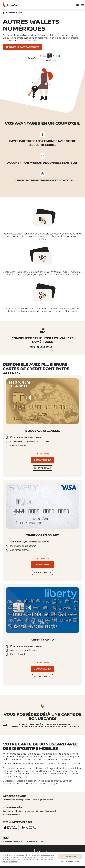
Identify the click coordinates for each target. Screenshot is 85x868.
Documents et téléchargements (16, 800)
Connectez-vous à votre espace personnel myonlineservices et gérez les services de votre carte (45, 726)
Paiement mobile (12, 13)
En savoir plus (42, 468)
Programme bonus (53, 811)
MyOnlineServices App (13, 815)
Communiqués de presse (42, 800)
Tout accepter (70, 856)
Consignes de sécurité (33, 842)
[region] (42, 860)
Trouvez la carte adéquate (22, 47)
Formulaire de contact (12, 842)
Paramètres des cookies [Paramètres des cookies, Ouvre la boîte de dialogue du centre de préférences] (70, 862)
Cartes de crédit (10, 811)
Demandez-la (43, 460)
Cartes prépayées (26, 811)
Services (39, 811)
